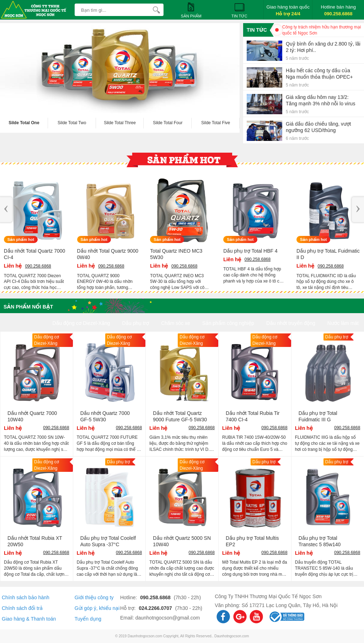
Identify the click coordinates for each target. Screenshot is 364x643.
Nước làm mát (343, 323)
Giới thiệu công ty (94, 597)
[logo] (36, 5)
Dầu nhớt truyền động (291, 323)
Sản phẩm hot (21, 239)
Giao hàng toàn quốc (288, 10)
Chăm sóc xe (176, 323)
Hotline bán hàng (338, 10)
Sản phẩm (191, 10)
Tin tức (239, 10)
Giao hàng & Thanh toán (29, 619)
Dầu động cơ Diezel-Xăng (81, 323)
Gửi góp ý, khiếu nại (97, 608)
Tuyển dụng (88, 619)
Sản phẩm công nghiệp (228, 323)
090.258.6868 (156, 597)
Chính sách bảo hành (26, 597)
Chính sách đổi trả (22, 608)
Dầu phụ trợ (135, 323)
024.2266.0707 (156, 608)
